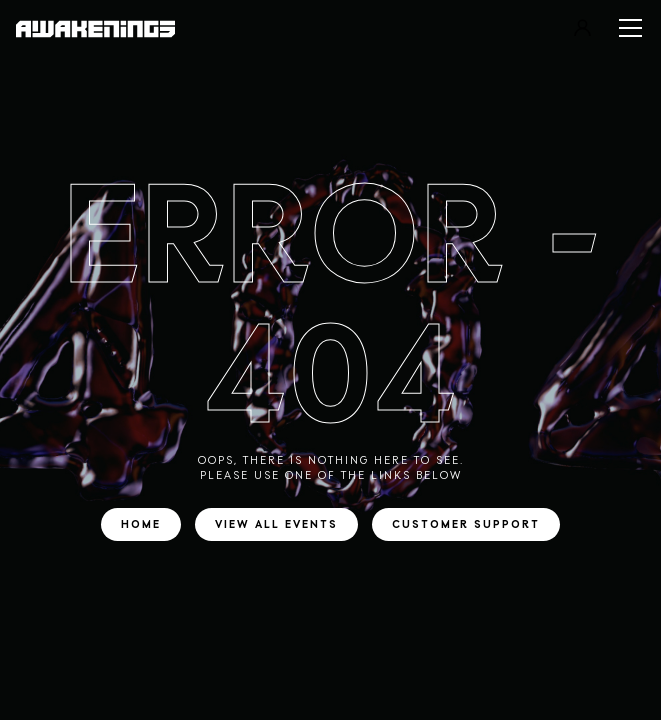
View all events (276, 524)
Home (141, 524)
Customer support (466, 524)
